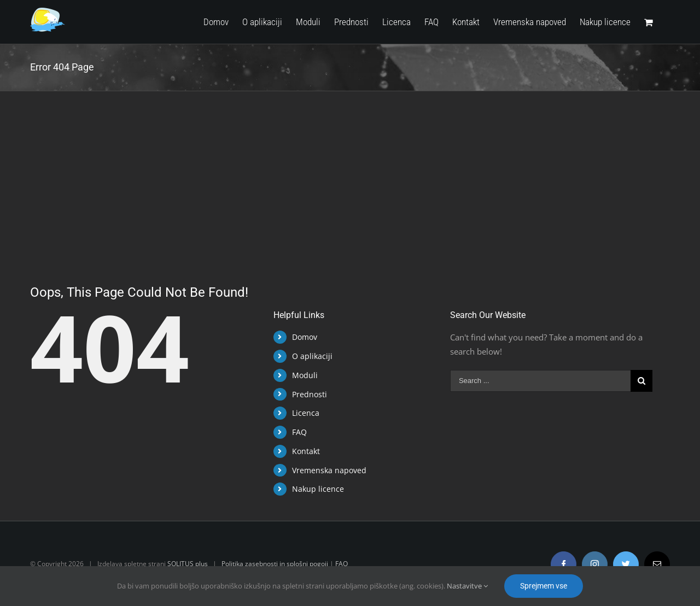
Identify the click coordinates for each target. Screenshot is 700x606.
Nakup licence (315, 489)
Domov (302, 337)
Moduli (302, 375)
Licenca (303, 413)
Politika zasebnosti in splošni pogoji (273, 564)
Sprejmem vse (544, 586)
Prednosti (307, 394)
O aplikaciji (310, 356)
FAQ (297, 432)
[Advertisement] (348, 173)
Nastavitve (467, 586)
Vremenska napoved (326, 470)
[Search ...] (538, 381)
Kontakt (303, 451)
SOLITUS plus (185, 564)
